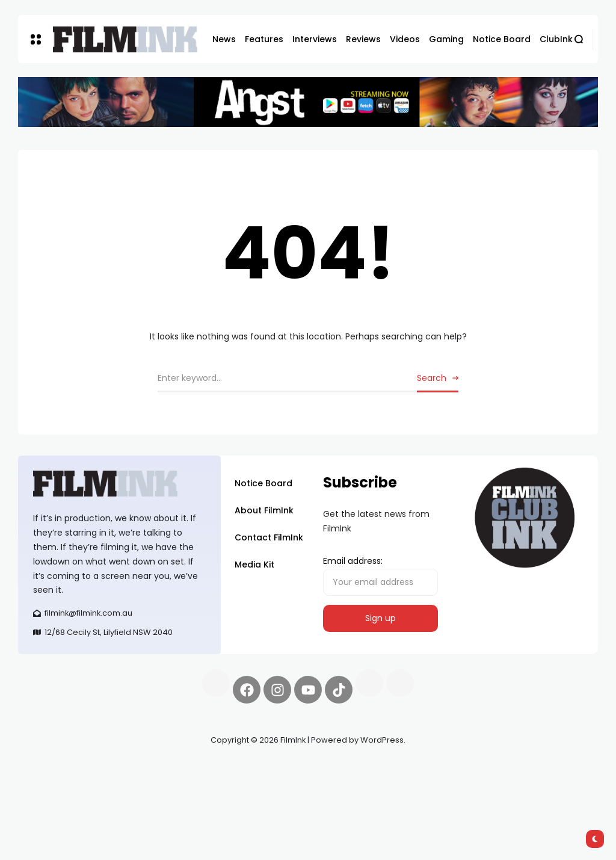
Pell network (116, 769)
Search (432, 378)
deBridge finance (97, 783)
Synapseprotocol (54, 769)
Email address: (380, 575)
